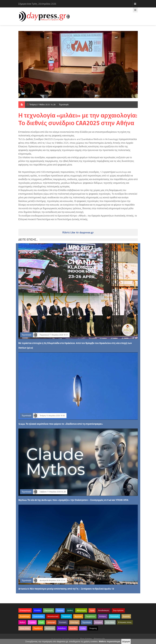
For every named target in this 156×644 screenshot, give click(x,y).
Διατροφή (51, 622)
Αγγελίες (73, 628)
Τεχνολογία (64, 105)
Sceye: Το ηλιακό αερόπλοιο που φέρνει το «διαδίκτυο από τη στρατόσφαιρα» (61, 424)
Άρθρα (22, 622)
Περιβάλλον (91, 616)
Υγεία (92, 610)
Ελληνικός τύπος (125, 622)
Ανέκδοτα (62, 628)
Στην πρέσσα (118, 610)
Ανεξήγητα (50, 628)
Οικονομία (48, 610)
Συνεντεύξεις (38, 616)
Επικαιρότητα (25, 610)
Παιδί (41, 622)
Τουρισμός (66, 616)
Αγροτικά (78, 616)
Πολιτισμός (114, 616)
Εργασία (126, 616)
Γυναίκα (32, 622)
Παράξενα (38, 628)
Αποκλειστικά (53, 616)
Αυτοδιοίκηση (104, 610)
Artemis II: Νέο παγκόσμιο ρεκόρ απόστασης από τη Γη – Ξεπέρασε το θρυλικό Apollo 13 (66, 589)
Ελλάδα (37, 610)
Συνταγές (63, 622)
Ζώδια (83, 628)
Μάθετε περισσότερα (109, 641)
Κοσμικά (98, 622)
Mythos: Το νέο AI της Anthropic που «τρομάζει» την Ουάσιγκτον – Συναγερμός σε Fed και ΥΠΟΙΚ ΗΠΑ (73, 500)
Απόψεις (103, 616)
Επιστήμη (74, 622)
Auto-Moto (110, 622)
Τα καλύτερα (25, 616)
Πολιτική (60, 610)
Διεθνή (70, 610)
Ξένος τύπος (25, 628)
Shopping (93, 628)
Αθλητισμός (81, 610)
